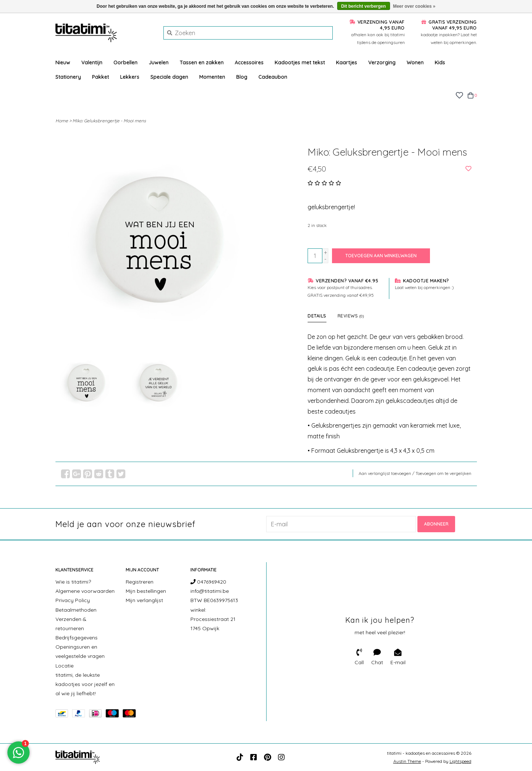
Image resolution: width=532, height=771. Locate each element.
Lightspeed (460, 761)
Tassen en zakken (202, 62)
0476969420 (208, 582)
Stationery (68, 77)
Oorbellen (126, 62)
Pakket (101, 77)
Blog (242, 77)
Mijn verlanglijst (144, 600)
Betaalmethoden (76, 610)
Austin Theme (407, 761)
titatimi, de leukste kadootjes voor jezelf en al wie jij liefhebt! (85, 684)
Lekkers (130, 77)
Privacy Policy (73, 600)
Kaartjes (347, 62)
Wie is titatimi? (73, 582)
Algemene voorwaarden (85, 591)
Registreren (140, 582)
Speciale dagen (169, 77)
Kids (440, 62)
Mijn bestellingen (146, 591)
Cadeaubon (273, 77)
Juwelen (159, 62)
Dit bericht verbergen (364, 6)
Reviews (351, 316)
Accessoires (249, 62)
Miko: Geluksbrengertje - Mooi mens (109, 121)
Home (62, 121)
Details (317, 316)
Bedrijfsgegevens (77, 638)
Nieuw (63, 62)
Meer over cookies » (414, 6)
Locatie (65, 666)
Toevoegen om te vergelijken (443, 473)
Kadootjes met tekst (300, 62)
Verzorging (382, 62)
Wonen (415, 62)
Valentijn (92, 62)
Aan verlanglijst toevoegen (385, 473)
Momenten (212, 77)
